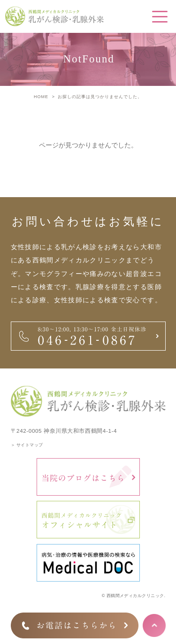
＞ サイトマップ (27, 445)
